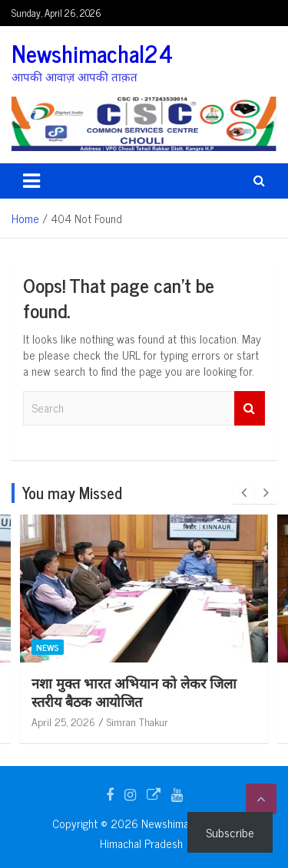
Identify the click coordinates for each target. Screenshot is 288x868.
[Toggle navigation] (31, 181)
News (190, 647)
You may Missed (72, 493)
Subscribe (230, 832)
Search (250, 408)
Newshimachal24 (92, 53)
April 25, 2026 (206, 721)
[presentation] (243, 493)
